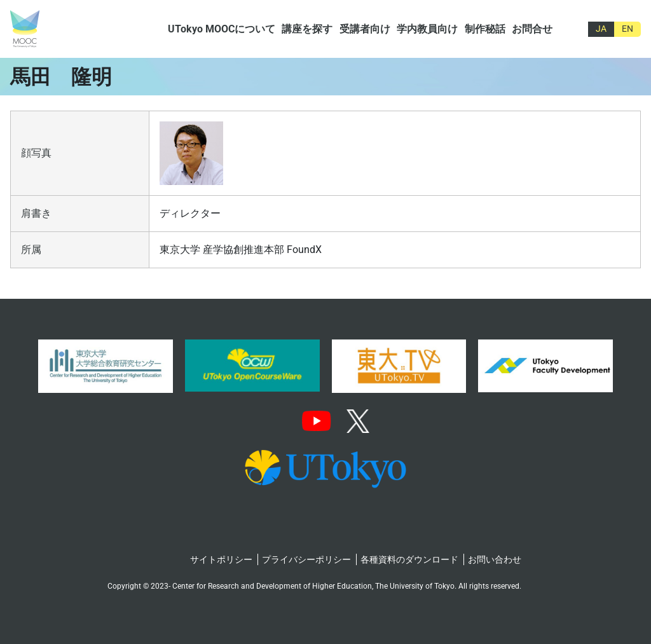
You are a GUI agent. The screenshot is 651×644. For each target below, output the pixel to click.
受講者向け (365, 29)
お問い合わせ (495, 559)
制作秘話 (485, 29)
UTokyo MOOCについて (222, 29)
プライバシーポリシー (306, 559)
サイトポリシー (221, 559)
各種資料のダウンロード (409, 559)
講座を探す (307, 29)
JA (601, 29)
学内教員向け (427, 29)
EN (627, 29)
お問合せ (532, 29)
